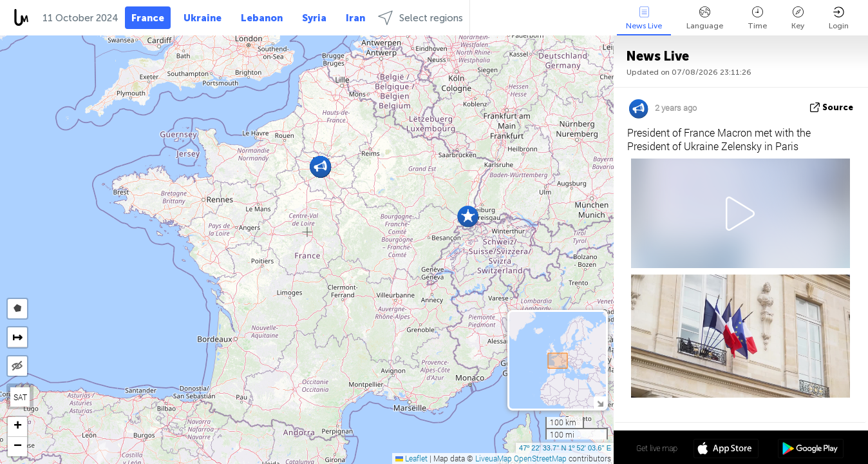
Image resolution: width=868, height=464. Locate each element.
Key (798, 18)
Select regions (420, 18)
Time (757, 18)
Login (839, 18)
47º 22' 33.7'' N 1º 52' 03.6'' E (565, 448)
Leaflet (411, 458)
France (148, 18)
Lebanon (262, 18)
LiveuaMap (494, 458)
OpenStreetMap (540, 458)
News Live (644, 18)
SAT (20, 397)
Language (705, 18)
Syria (314, 18)
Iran (355, 18)
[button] (468, 216)
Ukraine (203, 18)
